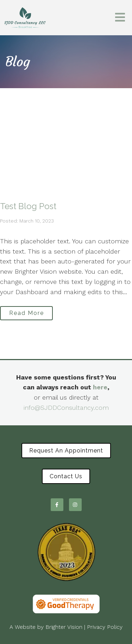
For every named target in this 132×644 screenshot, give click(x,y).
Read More (27, 313)
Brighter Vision (64, 627)
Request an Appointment (66, 451)
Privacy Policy (105, 627)
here (100, 387)
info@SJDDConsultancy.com (66, 408)
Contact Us (66, 476)
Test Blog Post (28, 206)
